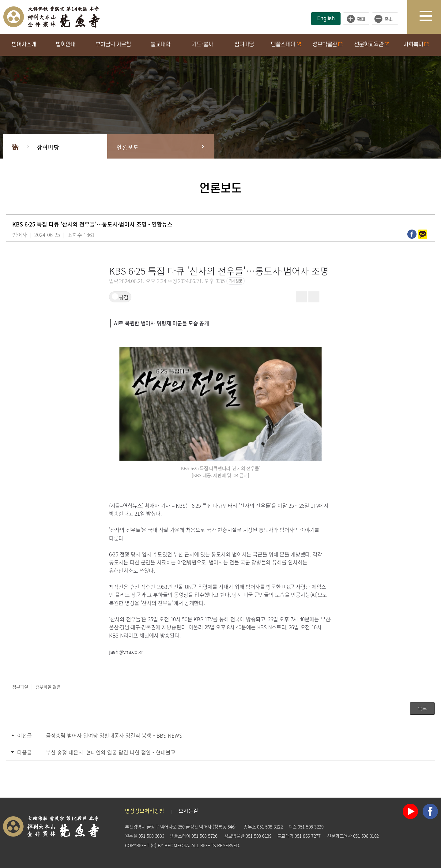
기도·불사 (202, 45)
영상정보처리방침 (145, 811)
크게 (356, 19)
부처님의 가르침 (113, 45)
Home (15, 146)
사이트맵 (430, 17)
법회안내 (66, 45)
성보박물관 (327, 45)
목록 (422, 709)
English (326, 19)
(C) (154, 845)
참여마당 (244, 45)
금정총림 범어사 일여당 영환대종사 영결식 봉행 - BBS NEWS (114, 735)
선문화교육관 (371, 45)
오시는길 (188, 811)
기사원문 (236, 281)
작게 (386, 19)
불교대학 (160, 45)
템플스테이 (286, 45)
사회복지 (416, 45)
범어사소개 (24, 45)
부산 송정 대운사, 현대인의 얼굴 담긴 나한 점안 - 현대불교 (111, 752)
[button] (326, 297)
